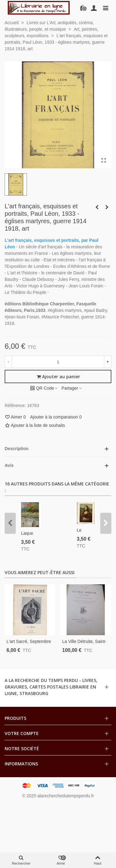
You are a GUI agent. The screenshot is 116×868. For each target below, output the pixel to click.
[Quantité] (58, 362)
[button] (10, 523)
